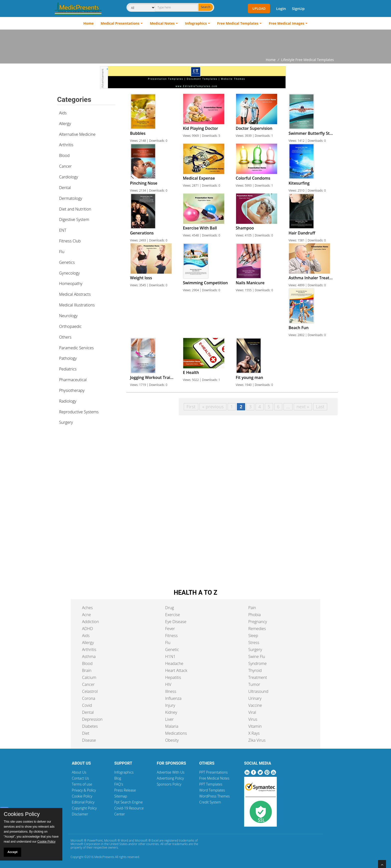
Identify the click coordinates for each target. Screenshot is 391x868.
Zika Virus (257, 740)
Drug (169, 608)
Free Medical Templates (238, 23)
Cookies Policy (22, 814)
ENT (63, 230)
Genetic (172, 650)
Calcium (89, 677)
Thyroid (255, 670)
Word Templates (212, 790)
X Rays (254, 733)
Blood (64, 155)
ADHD (88, 629)
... (288, 407)
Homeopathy (71, 284)
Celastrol (90, 691)
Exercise (172, 615)
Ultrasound (258, 691)
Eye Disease (176, 622)
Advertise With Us (171, 772)
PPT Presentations (213, 772)
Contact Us (80, 778)
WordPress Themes (214, 796)
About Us (79, 772)
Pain (252, 608)
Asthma (89, 656)
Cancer (65, 166)
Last (320, 407)
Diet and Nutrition (75, 209)
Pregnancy (258, 622)
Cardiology (69, 177)
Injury (170, 705)
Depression (92, 719)
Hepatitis (173, 677)
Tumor (254, 684)
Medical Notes (162, 23)
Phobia (255, 615)
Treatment (258, 677)
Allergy (65, 124)
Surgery (66, 422)
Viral (252, 712)
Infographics (196, 23)
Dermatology (71, 198)
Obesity (172, 740)
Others (65, 337)
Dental (65, 188)
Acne (86, 615)
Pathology (68, 358)
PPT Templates (211, 784)
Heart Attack (176, 670)
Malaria (172, 726)
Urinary (255, 698)
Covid (87, 705)
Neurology (68, 316)
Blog (118, 778)
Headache (174, 663)
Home (88, 23)
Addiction (91, 622)
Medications (176, 733)
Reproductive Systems (79, 412)
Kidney (171, 712)
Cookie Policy (82, 796)
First (191, 407)
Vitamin (255, 726)
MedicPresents (104, 857)
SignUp (298, 8)
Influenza (173, 698)
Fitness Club (70, 241)
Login (281, 8)
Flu (62, 252)
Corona (89, 698)
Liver (169, 719)
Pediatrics (68, 369)
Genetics (67, 262)
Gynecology (69, 273)
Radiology (68, 401)
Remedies (257, 629)
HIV (168, 684)
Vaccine (255, 705)
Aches (87, 608)
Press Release (125, 790)
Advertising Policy (170, 778)
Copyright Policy (84, 808)
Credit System (210, 802)
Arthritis (66, 145)
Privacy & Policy (84, 790)
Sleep (253, 636)
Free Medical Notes (214, 778)
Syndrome (258, 663)
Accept (12, 852)
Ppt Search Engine (128, 802)
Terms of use (82, 784)
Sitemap (121, 796)
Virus (253, 719)
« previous (213, 407)
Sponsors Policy (169, 784)
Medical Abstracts (75, 294)
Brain (87, 670)
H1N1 (170, 656)
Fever (170, 629)
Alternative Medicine (77, 134)
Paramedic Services (76, 348)
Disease (89, 740)
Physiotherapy (72, 390)
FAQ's (119, 784)
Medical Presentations (120, 23)
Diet (86, 733)
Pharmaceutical (73, 380)
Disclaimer (80, 814)
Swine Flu (257, 656)
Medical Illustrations (77, 305)
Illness (171, 691)
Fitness (171, 636)
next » (303, 407)
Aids (63, 113)
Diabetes (90, 726)
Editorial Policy (83, 802)
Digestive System (74, 219)
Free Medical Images (287, 23)
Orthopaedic (70, 326)
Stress (254, 643)
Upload (259, 8)
